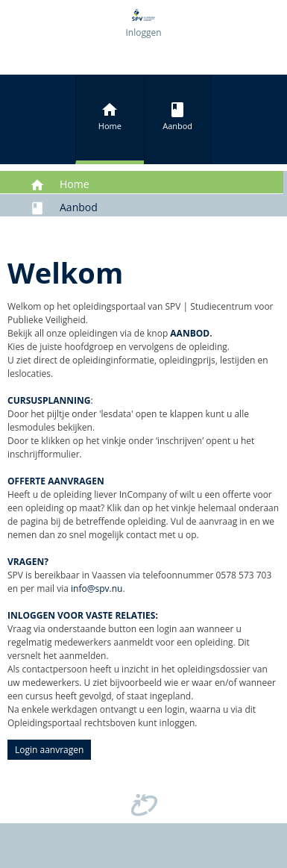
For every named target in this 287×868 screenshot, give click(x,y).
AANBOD (190, 333)
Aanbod (178, 116)
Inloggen (143, 32)
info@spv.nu (97, 588)
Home (110, 116)
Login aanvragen (49, 750)
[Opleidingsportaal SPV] (143, 14)
